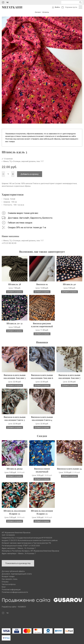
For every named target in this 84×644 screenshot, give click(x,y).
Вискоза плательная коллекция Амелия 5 (15, 376)
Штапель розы (15, 469)
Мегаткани (12, 7)
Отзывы (5, 582)
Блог (4, 587)
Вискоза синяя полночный (42, 470)
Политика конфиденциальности (15, 592)
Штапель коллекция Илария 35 (15, 512)
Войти (57, 7)
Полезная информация (11, 590)
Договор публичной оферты (13, 571)
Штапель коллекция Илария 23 (42, 512)
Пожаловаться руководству (18, 563)
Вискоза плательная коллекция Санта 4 (42, 418)
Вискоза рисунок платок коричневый (42, 325)
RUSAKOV (22, 607)
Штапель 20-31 (15, 323)
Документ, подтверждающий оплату (17, 574)
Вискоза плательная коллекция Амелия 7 (69, 376)
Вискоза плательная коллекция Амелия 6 (42, 376)
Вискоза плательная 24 (69, 469)
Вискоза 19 (42, 284)
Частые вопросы (9, 584)
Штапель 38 (15, 284)
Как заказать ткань (10, 579)
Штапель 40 (69, 284)
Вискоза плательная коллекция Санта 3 (15, 418)
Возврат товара (8, 576)
